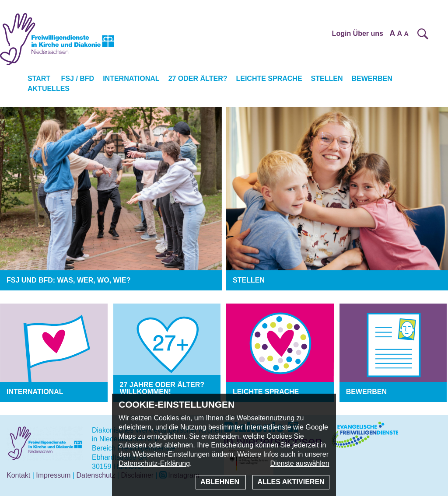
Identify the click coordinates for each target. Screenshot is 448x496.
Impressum (53, 475)
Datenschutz (96, 475)
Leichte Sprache (269, 79)
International (131, 79)
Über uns (368, 33)
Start (39, 79)
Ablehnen (221, 482)
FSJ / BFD (78, 79)
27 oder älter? (198, 79)
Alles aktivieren (291, 482)
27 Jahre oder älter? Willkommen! (162, 388)
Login (342, 33)
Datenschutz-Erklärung (154, 463)
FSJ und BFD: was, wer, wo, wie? (69, 280)
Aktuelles (49, 89)
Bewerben (372, 79)
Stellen (327, 79)
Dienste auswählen (299, 463)
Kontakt (18, 475)
